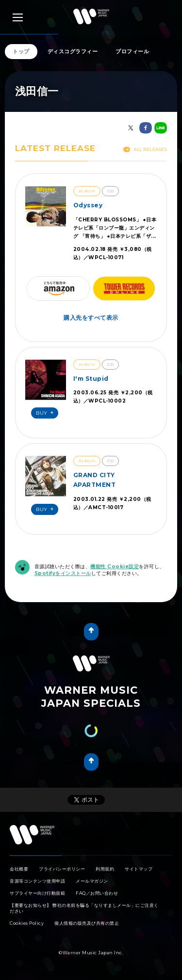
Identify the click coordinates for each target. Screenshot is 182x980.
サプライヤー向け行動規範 (37, 893)
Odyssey (88, 205)
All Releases (145, 149)
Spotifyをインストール (63, 573)
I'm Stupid (91, 379)
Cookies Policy (27, 923)
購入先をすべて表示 (91, 318)
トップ (21, 51)
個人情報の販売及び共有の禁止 (87, 923)
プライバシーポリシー (62, 869)
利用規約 (105, 869)
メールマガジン (92, 881)
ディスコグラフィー (73, 51)
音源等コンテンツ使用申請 (37, 881)
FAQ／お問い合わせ (97, 893)
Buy (46, 413)
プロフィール (132, 51)
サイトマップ (139, 869)
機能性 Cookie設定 (115, 567)
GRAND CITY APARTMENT (95, 480)
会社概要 (19, 869)
